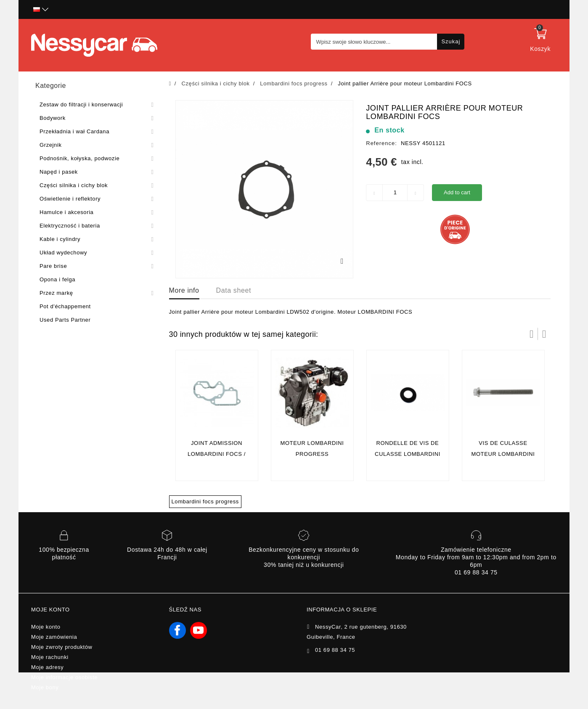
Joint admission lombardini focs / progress (217, 454)
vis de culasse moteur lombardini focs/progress (503, 454)
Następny (544, 334)
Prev (532, 334)
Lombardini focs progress (205, 501)
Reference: (381, 143)
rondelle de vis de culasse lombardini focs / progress (408, 454)
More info (184, 290)
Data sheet (234, 290)
